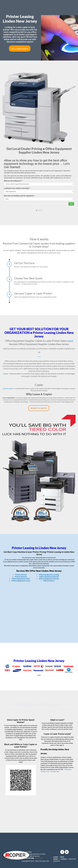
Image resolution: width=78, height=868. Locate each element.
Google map (55, 771)
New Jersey (39, 858)
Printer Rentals (21, 577)
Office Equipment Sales (21, 579)
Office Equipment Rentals (49, 579)
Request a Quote (39, 408)
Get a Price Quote (20, 49)
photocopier (8, 388)
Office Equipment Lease (21, 581)
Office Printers (49, 581)
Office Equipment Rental (49, 577)
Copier (6, 374)
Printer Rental (21, 575)
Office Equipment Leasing (49, 575)
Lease (70, 341)
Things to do (45, 771)
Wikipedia (68, 769)
